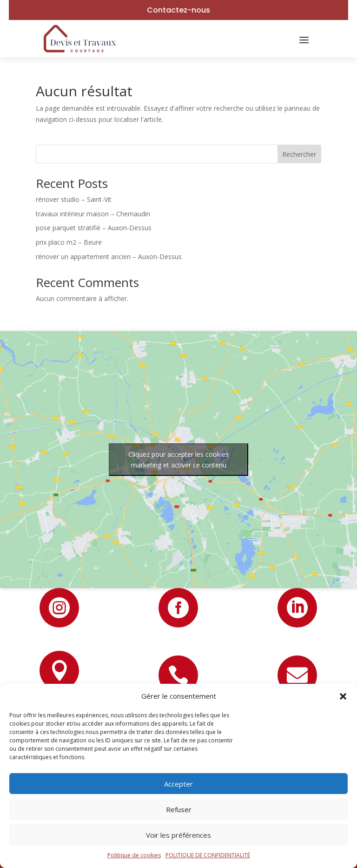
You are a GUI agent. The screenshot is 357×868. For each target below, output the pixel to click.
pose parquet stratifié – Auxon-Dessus (94, 228)
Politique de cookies (134, 855)
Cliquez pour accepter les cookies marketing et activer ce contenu (178, 460)
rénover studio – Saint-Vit (74, 199)
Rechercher (299, 154)
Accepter (178, 784)
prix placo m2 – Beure (69, 242)
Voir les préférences (178, 835)
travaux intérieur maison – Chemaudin (93, 214)
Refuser (179, 809)
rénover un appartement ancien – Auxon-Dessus (109, 257)
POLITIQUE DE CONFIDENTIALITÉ (208, 855)
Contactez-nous (178, 10)
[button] (343, 696)
